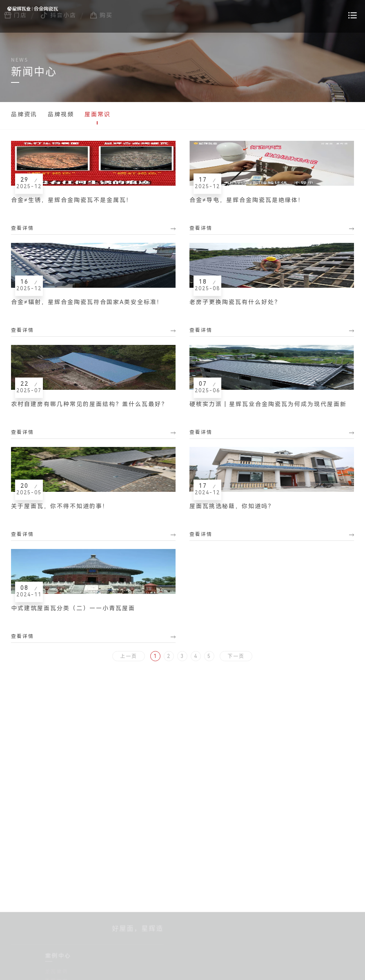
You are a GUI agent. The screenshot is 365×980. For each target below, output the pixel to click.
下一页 (236, 656)
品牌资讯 (24, 114)
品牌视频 (61, 114)
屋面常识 (98, 114)
